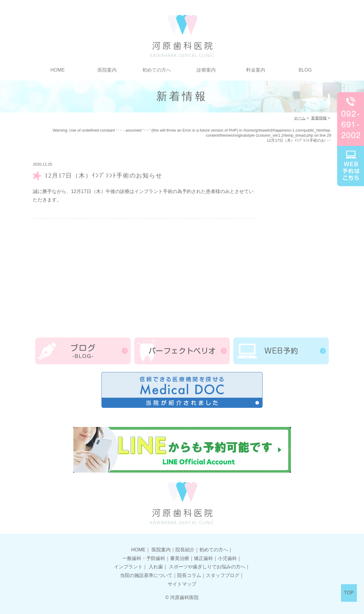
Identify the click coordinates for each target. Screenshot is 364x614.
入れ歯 (156, 567)
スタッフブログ (223, 575)
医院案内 (107, 70)
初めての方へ (157, 70)
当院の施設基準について (146, 575)
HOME (58, 70)
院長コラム (189, 575)
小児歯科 (227, 558)
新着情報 (319, 118)
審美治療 (180, 558)
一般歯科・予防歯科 (144, 558)
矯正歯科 (203, 558)
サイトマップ (182, 584)
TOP (349, 593)
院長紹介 (185, 550)
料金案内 (256, 70)
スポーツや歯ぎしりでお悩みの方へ (207, 567)
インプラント (128, 567)
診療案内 (206, 70)
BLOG (305, 70)
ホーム (300, 118)
